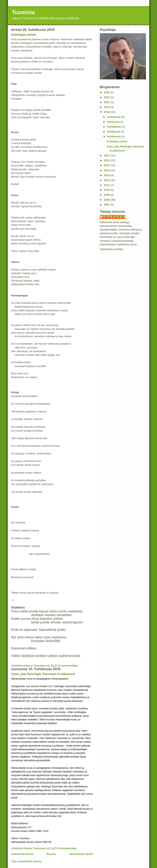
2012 (107, 180)
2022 (107, 97)
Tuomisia (23, 12)
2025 (107, 92)
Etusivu (51, 854)
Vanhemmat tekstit (81, 854)
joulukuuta (114, 117)
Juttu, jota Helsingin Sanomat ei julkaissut (43, 674)
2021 (107, 102)
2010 (107, 190)
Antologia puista (24, 35)
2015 (107, 165)
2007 (107, 205)
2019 (107, 107)
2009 (107, 195)
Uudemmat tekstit (22, 854)
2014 (107, 170)
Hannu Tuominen (115, 217)
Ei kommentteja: (69, 666)
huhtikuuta (114, 136)
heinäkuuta (114, 127)
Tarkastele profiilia (111, 249)
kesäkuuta (114, 132)
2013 (107, 175)
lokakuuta (114, 122)
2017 (107, 155)
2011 (107, 185)
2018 (107, 112)
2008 (107, 200)
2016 (107, 160)
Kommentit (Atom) (30, 861)
